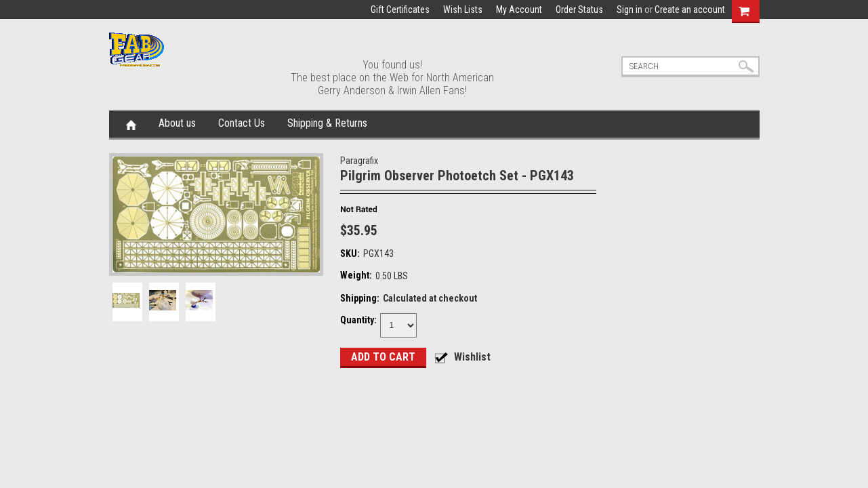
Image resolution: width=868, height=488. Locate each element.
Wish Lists (463, 9)
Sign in (629, 9)
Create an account (690, 9)
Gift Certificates (400, 9)
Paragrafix (359, 161)
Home (131, 124)
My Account (519, 9)
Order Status (579, 9)
